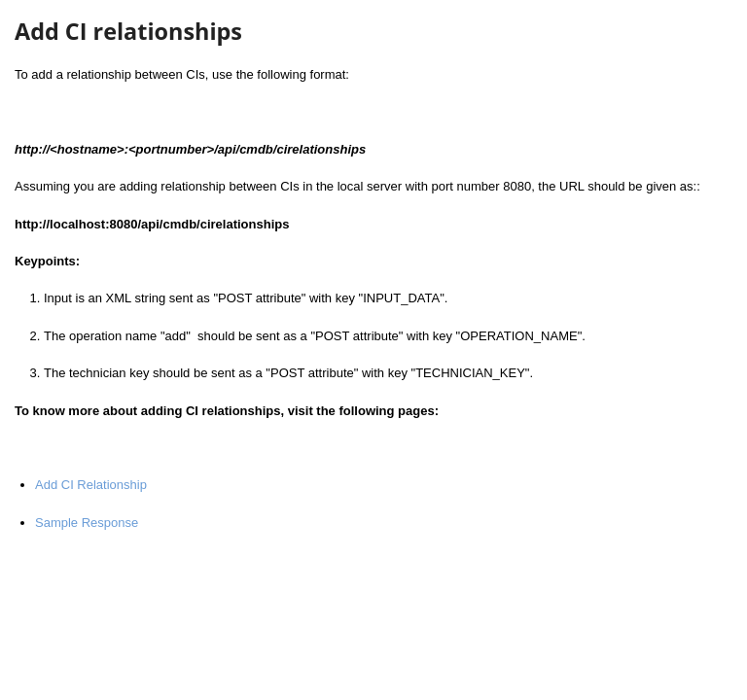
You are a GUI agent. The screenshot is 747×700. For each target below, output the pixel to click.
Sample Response (87, 523)
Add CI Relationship (91, 485)
